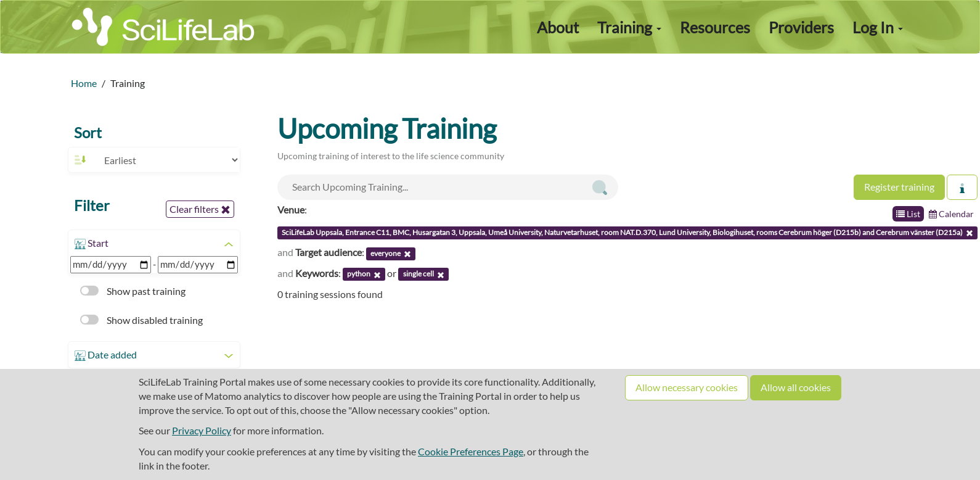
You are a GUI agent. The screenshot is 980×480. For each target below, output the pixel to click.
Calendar (951, 214)
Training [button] (629, 27)
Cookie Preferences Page (471, 451)
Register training (899, 187)
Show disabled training (141, 320)
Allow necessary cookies (687, 387)
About (558, 27)
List (908, 214)
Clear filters (200, 209)
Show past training (133, 291)
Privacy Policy (202, 430)
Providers (801, 27)
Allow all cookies (796, 387)
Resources (715, 27)
